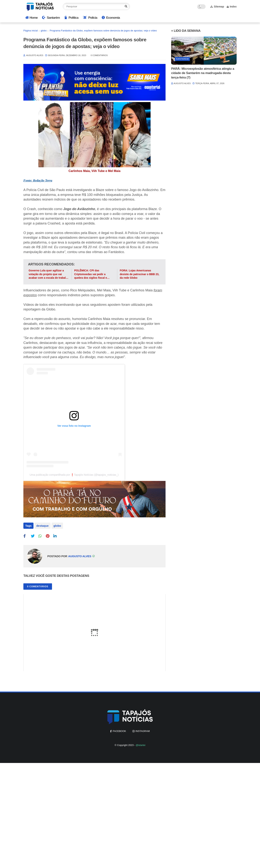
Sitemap (217, 7)
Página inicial (31, 31)
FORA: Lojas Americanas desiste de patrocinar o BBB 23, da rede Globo (139, 274)
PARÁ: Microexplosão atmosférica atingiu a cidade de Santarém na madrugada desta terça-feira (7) (203, 73)
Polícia (90, 18)
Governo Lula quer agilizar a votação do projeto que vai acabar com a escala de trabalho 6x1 (49, 274)
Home (31, 18)
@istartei (141, 745)
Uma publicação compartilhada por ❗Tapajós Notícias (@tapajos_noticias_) (74, 475)
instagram (143, 731)
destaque (42, 526)
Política (71, 18)
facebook (119, 731)
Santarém (51, 18)
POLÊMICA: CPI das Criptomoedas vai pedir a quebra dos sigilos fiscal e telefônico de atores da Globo (93, 274)
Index (232, 7)
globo (44, 31)
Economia (111, 18)
